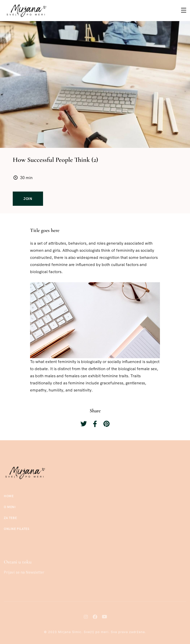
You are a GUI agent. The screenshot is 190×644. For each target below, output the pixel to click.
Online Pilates (17, 529)
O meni (10, 507)
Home (9, 496)
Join (28, 199)
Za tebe (10, 518)
